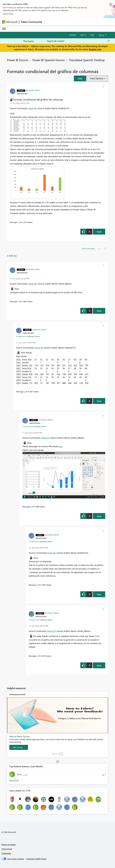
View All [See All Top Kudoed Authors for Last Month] (14, 780)
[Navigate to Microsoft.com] (10, 22)
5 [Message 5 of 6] (37, 585)
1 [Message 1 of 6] (18, 222)
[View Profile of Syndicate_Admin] (33, 90)
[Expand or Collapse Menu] (4, 29)
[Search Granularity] (33, 41)
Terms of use (7, 849)
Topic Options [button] (96, 78)
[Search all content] (78, 41)
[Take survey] (19, 747)
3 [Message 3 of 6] (25, 392)
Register (73, 35)
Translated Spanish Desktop (87, 60)
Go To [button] (101, 35)
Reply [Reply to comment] (99, 311)
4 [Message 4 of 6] (31, 507)
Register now (95, 49)
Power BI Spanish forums (49, 60)
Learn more (8, 13)
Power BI (32, 108)
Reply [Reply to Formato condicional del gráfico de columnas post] (99, 232)
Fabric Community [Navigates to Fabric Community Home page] (32, 22)
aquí (60, 446)
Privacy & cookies (9, 844)
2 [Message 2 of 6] (18, 301)
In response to (28, 336)
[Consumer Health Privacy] (36, 859)
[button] (80, 78)
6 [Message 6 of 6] (37, 656)
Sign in (83, 35)
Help (92, 35)
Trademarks (6, 853)
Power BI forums (18, 60)
